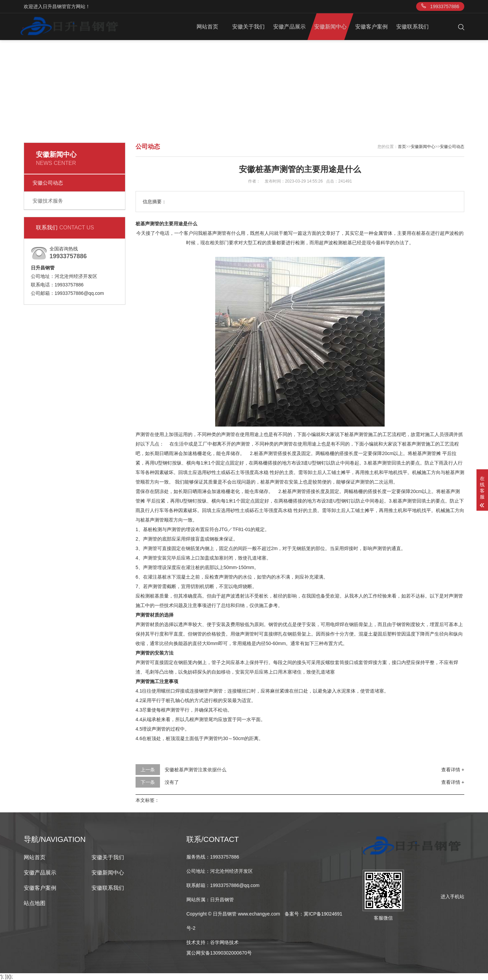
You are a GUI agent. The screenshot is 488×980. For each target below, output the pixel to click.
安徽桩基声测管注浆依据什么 (196, 770)
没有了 (172, 782)
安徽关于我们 (248, 27)
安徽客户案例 (371, 27)
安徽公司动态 (48, 183)
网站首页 (207, 27)
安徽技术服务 (48, 201)
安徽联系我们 (412, 27)
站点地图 (35, 903)
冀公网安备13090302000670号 (219, 953)
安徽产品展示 (289, 27)
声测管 (143, 434)
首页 (402, 147)
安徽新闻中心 (330, 27)
